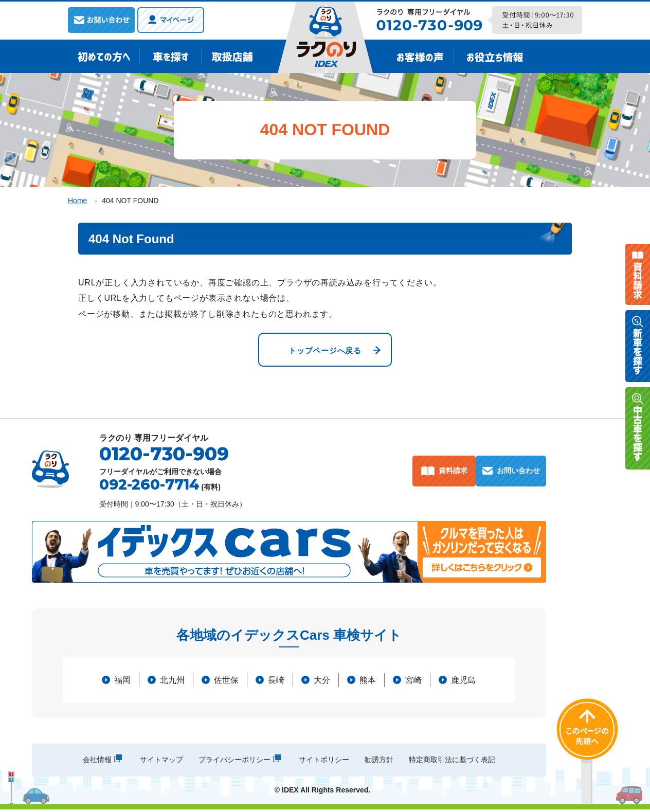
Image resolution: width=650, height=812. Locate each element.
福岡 (122, 683)
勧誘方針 (379, 762)
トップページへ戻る (325, 351)
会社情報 (97, 762)
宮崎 (413, 683)
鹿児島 (463, 683)
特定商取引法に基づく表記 (452, 762)
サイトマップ (161, 762)
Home (77, 201)
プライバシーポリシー (234, 762)
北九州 (172, 683)
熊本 (368, 683)
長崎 (276, 683)
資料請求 (444, 473)
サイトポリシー (324, 762)
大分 (322, 683)
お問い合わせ (518, 473)
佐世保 (226, 683)
